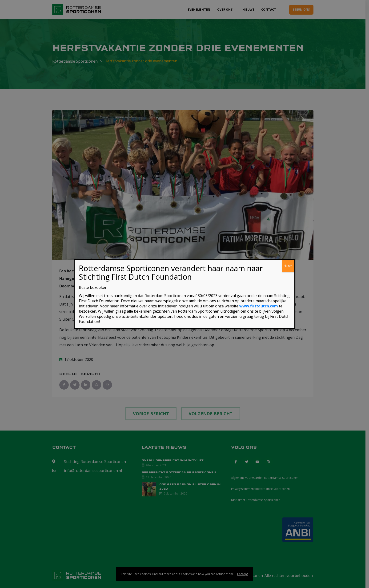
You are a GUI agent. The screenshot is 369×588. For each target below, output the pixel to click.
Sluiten (288, 266)
